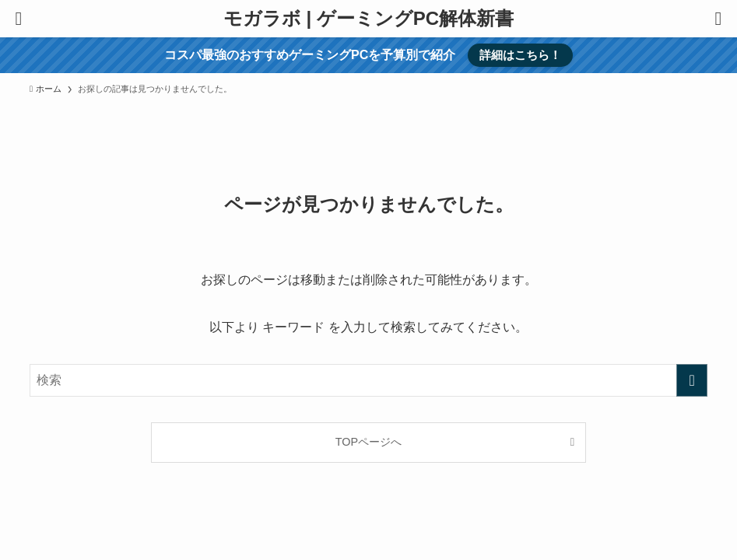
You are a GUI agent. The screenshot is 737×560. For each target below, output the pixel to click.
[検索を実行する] (692, 380)
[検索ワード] (368, 380)
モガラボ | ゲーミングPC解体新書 (368, 19)
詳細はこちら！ (520, 55)
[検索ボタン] (718, 19)
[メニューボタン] (19, 19)
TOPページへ (368, 442)
